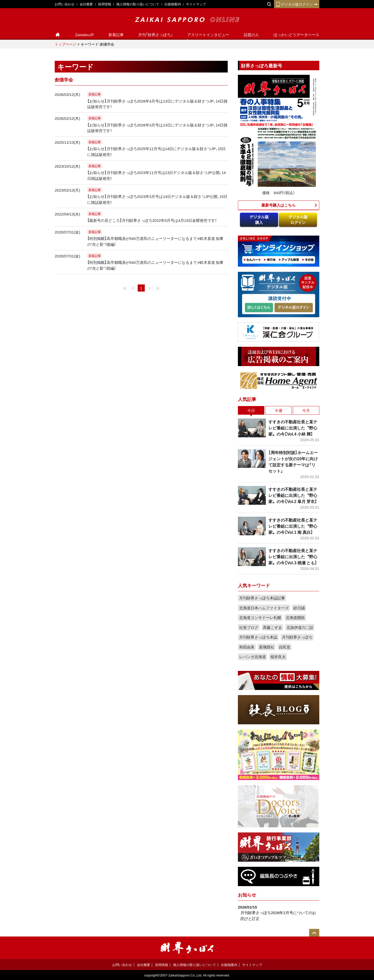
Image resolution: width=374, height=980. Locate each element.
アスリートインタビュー (208, 35)
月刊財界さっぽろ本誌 (258, 637)
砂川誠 (299, 608)
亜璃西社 (267, 647)
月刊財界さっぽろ (297, 637)
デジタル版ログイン (297, 4)
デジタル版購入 (259, 220)
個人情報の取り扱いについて (138, 4)
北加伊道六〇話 (300, 627)
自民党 (285, 647)
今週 (279, 410)
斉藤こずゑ (272, 627)
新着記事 (116, 35)
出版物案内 (173, 4)
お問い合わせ (65, 4)
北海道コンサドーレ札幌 (260, 617)
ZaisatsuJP (84, 35)
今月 (306, 410)
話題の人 (251, 35)
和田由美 (247, 647)
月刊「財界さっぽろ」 (155, 35)
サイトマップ (196, 4)
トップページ (65, 44)
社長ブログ (249, 627)
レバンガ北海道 (253, 657)
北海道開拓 (295, 617)
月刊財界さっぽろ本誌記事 (262, 598)
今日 (251, 410)
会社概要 (86, 4)
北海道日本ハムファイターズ (264, 608)
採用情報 (105, 4)
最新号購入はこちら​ (278, 205)
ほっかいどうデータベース (296, 35)
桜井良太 (278, 657)
